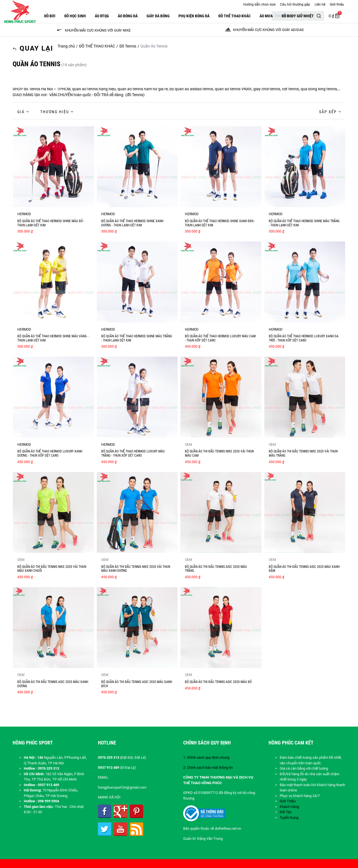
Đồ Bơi (50, 16)
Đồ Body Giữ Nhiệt (298, 16)
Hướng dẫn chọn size (259, 4)
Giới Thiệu (288, 801)
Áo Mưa (266, 16)
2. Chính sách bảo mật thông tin (208, 768)
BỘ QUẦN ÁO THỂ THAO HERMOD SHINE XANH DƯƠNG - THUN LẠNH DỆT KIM (132, 223)
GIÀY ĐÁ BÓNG (158, 16)
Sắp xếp (328, 112)
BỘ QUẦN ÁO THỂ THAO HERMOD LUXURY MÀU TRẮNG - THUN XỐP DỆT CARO (133, 453)
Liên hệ (320, 4)
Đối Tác (286, 812)
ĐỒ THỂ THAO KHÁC (235, 16)
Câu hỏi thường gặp (295, 4)
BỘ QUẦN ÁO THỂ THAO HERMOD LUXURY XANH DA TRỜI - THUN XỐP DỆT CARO (304, 338)
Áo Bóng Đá (128, 16)
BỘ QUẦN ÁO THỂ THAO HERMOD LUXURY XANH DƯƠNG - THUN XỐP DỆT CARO (50, 453)
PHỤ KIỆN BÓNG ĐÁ (194, 16)
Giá (21, 112)
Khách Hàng (289, 807)
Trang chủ (66, 46)
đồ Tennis (135, 95)
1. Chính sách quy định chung (206, 757)
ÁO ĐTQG (102, 16)
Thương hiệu (55, 112)
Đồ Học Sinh (75, 16)
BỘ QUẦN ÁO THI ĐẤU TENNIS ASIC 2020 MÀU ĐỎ (218, 682)
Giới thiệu (337, 4)
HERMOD (24, 214)
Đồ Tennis (128, 46)
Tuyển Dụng (289, 818)
